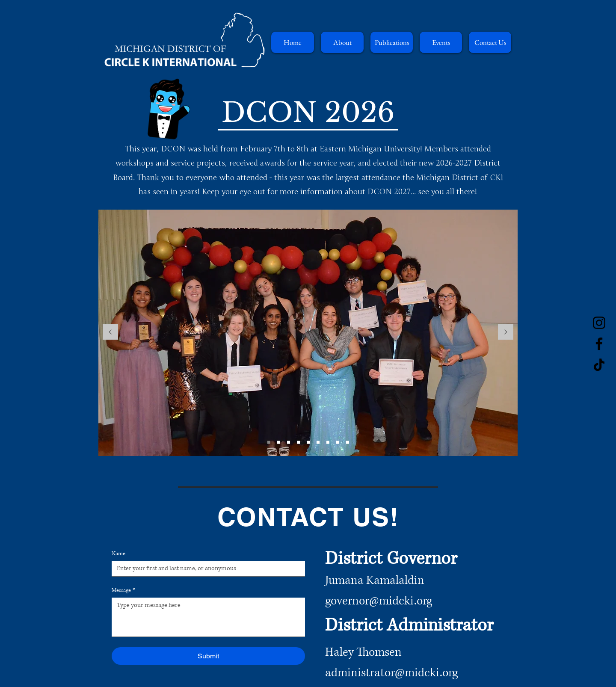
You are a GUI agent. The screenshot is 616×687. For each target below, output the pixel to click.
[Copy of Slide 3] (328, 442)
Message (123, 591)
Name (118, 554)
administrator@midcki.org (391, 673)
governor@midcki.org (379, 601)
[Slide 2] (279, 442)
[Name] (206, 569)
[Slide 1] (269, 442)
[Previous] (110, 333)
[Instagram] (599, 323)
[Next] (506, 333)
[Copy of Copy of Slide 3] (338, 442)
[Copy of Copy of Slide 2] (298, 442)
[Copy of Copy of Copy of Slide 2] (308, 442)
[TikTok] (599, 365)
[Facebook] (599, 344)
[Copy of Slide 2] (289, 442)
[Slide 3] (318, 442)
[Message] (208, 617)
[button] (342, 42)
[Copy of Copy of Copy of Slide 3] (348, 442)
